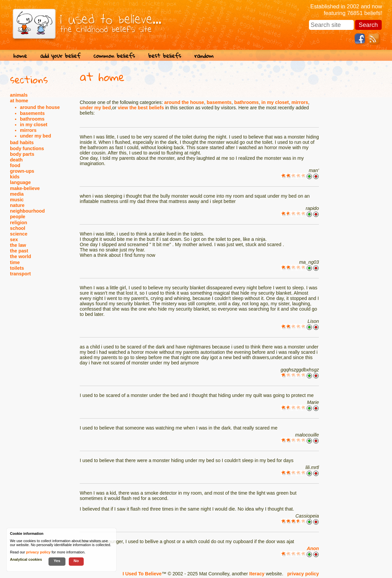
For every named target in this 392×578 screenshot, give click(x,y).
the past (19, 251)
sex (14, 240)
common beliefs (114, 56)
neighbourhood (27, 211)
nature (17, 205)
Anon (313, 548)
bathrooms (32, 119)
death (16, 160)
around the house (40, 107)
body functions (27, 148)
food (15, 165)
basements (32, 113)
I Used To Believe (142, 574)
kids (15, 177)
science (19, 234)
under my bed (36, 136)
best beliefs (165, 56)
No (76, 561)
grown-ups (22, 171)
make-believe (25, 188)
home (20, 56)
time (15, 262)
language (20, 182)
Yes (57, 561)
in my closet (34, 125)
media (17, 194)
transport (20, 274)
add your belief (60, 56)
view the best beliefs (141, 108)
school (18, 228)
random (204, 56)
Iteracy (257, 574)
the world (21, 256)
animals (19, 95)
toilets (17, 268)
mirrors (28, 130)
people (18, 217)
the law (18, 245)
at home (19, 101)
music (17, 200)
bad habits (22, 143)
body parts (22, 154)
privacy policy (303, 574)
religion (19, 223)
